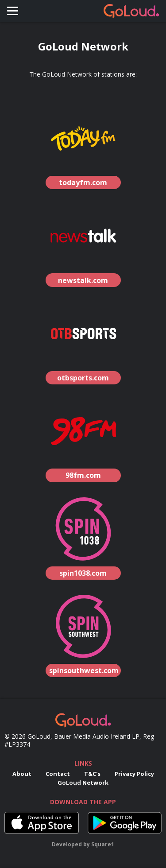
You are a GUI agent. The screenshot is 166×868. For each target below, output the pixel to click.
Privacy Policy (134, 774)
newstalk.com (83, 280)
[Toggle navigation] (13, 11)
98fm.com (83, 475)
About (22, 774)
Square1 (103, 844)
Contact (58, 774)
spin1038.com (83, 573)
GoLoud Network (83, 783)
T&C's (92, 774)
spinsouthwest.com (84, 670)
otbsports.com (83, 378)
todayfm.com (83, 182)
